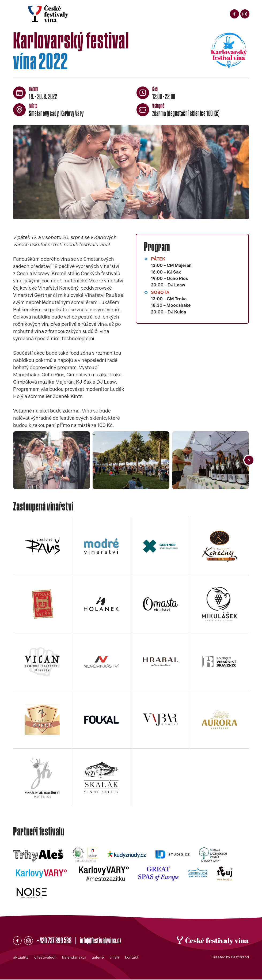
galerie (98, 958)
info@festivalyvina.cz (106, 941)
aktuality (21, 958)
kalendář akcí (74, 958)
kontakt (133, 958)
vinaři (115, 958)
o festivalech (45, 958)
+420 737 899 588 (56, 941)
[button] (249, 460)
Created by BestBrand (229, 958)
